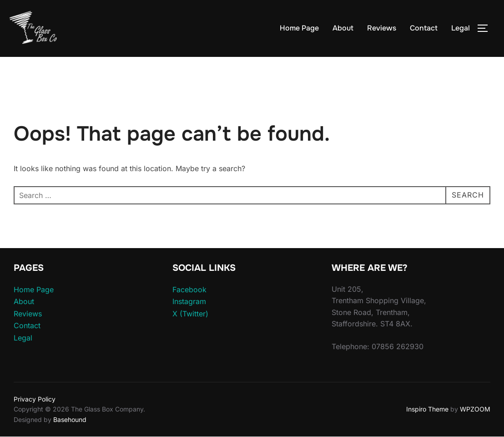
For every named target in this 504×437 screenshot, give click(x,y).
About (343, 28)
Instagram (189, 301)
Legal (461, 28)
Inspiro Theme (427, 409)
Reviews (382, 28)
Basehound (70, 419)
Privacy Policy (35, 399)
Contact (424, 28)
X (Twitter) (190, 314)
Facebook (189, 290)
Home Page (299, 28)
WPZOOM (475, 409)
